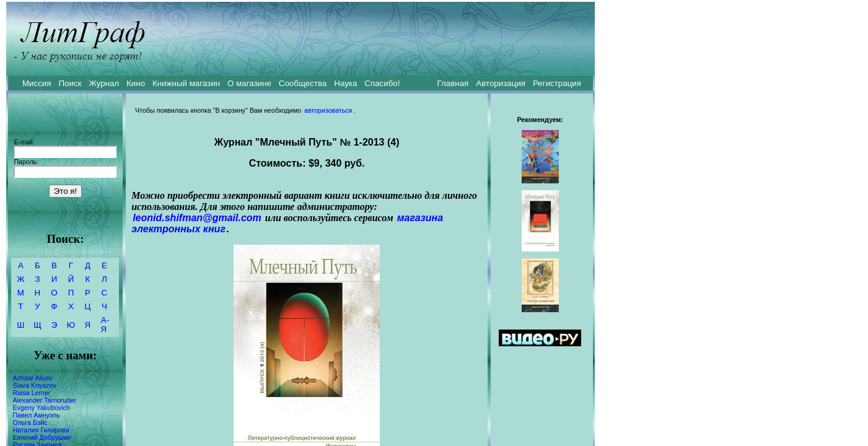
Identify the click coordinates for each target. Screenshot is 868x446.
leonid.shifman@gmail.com (197, 218)
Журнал (104, 83)
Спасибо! (382, 83)
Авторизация (501, 83)
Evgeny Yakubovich (41, 408)
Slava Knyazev (34, 385)
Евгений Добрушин (42, 437)
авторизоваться (328, 110)
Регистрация (557, 83)
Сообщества (303, 83)
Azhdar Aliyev (33, 378)
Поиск (70, 83)
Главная (453, 83)
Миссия (37, 83)
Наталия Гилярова (41, 430)
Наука (345, 83)
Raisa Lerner (31, 393)
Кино (136, 83)
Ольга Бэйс (30, 422)
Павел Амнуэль (36, 415)
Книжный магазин (186, 83)
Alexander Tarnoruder (44, 400)
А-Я (105, 325)
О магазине (249, 83)
